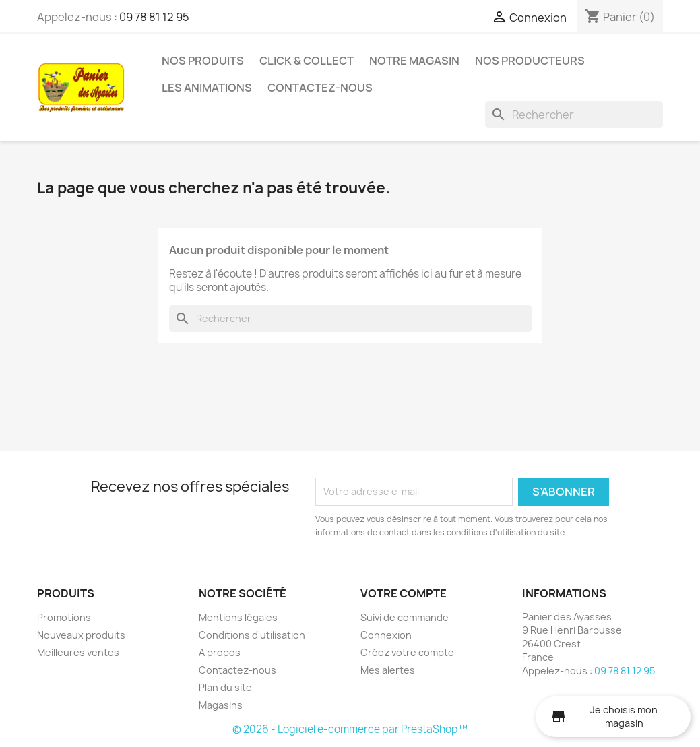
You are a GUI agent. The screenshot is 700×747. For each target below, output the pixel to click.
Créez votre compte (407, 652)
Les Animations (207, 88)
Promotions (64, 617)
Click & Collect (307, 61)
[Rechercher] (574, 115)
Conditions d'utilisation (252, 635)
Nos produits (203, 61)
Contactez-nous (320, 88)
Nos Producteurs (530, 61)
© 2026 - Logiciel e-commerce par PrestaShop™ (350, 729)
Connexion (386, 635)
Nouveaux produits (81, 635)
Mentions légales (238, 617)
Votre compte (404, 593)
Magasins (221, 705)
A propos (220, 652)
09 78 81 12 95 (154, 17)
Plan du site (225, 687)
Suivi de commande (405, 617)
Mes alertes (388, 670)
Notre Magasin (414, 61)
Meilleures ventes (78, 652)
